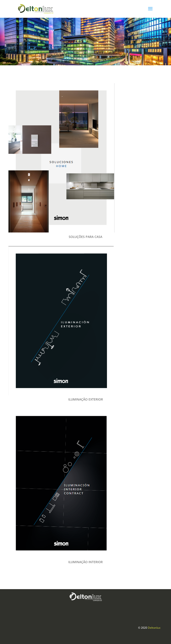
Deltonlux (154, 628)
